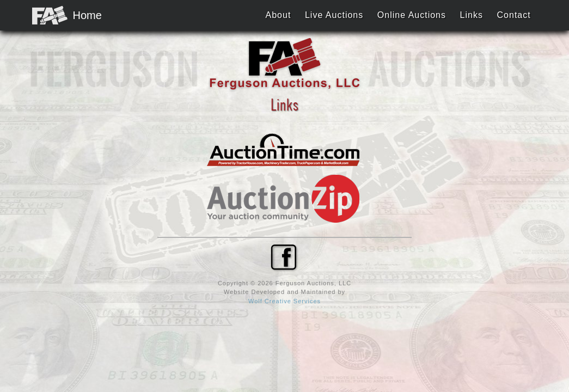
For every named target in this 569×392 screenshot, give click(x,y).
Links (472, 15)
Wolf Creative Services (284, 301)
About (279, 15)
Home (62, 15)
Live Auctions (334, 15)
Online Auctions (412, 15)
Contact (514, 15)
